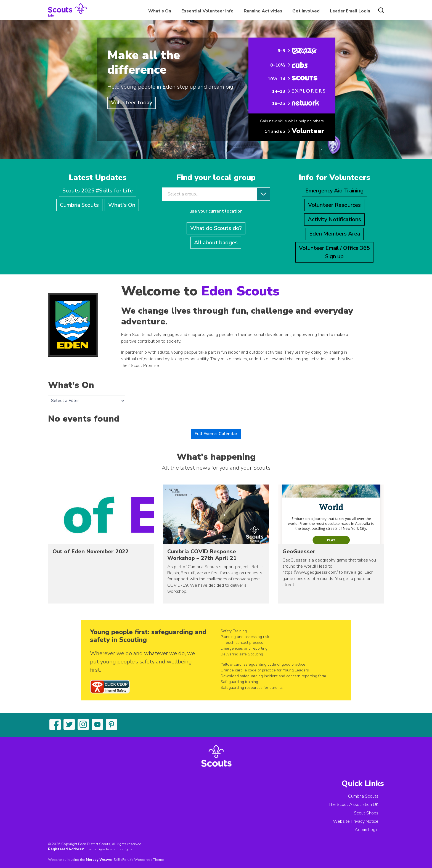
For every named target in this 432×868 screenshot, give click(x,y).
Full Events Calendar (216, 434)
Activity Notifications (334, 219)
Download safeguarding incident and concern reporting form (273, 676)
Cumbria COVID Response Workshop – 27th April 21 (202, 555)
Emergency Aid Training (334, 191)
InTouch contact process (242, 643)
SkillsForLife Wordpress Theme (139, 860)
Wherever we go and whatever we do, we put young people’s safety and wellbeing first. (142, 662)
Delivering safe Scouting (242, 654)
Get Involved (306, 11)
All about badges (216, 243)
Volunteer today (132, 103)
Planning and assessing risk (245, 637)
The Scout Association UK (353, 805)
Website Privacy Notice (356, 821)
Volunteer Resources (334, 205)
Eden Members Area (335, 234)
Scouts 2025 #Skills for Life (98, 191)
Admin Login (367, 830)
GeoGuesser (299, 551)
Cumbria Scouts (79, 205)
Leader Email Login (350, 11)
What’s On (160, 11)
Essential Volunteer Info (207, 11)
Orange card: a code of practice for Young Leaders (265, 670)
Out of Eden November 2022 (91, 551)
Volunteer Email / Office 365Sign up (334, 252)
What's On (122, 205)
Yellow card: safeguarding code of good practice (263, 664)
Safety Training (234, 631)
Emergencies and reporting (244, 648)
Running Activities (263, 11)
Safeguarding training (239, 682)
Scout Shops (366, 813)
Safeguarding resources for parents (252, 688)
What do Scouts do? (216, 228)
